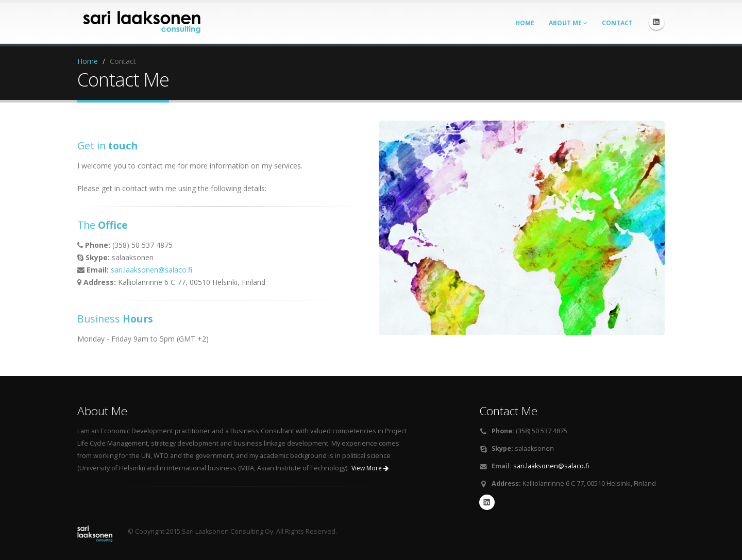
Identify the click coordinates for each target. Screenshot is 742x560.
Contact (617, 23)
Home (525, 23)
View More (370, 468)
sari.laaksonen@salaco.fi (151, 270)
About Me (568, 23)
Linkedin (656, 22)
